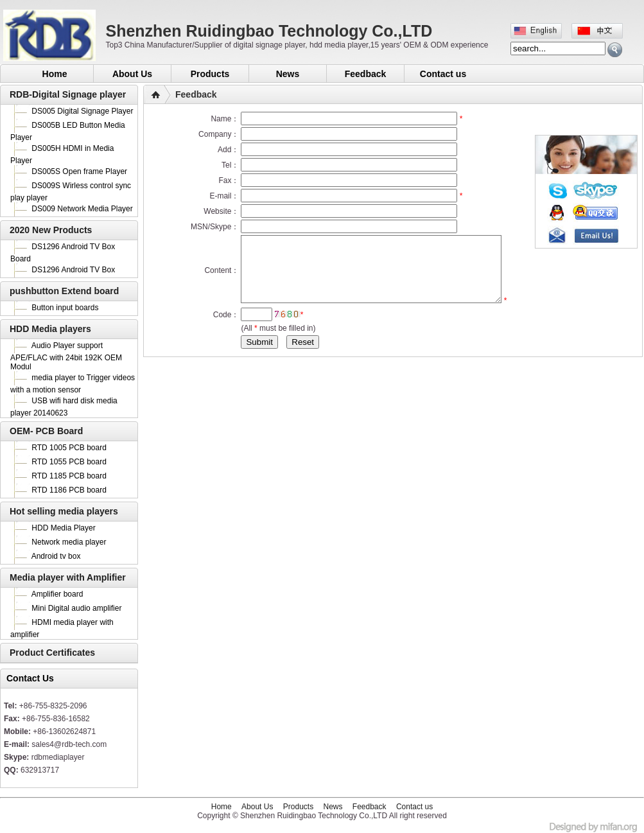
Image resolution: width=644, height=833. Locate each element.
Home (55, 74)
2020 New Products (51, 230)
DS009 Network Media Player (82, 209)
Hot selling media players (64, 511)
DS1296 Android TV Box (73, 270)
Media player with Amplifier (68, 577)
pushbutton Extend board (64, 291)
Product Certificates (52, 653)
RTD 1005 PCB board (69, 448)
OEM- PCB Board (46, 431)
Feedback (366, 74)
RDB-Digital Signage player (68, 94)
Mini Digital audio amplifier (76, 608)
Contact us (443, 74)
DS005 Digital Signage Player (82, 111)
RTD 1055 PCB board (69, 462)
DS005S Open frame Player (79, 171)
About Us (132, 74)
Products (210, 74)
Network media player (69, 542)
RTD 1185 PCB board (69, 476)
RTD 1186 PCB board (69, 490)
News (288, 74)
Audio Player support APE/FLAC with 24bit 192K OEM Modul (66, 356)
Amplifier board (57, 594)
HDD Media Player (63, 528)
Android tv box (56, 556)
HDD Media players (50, 329)
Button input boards (65, 308)
